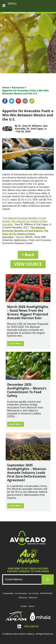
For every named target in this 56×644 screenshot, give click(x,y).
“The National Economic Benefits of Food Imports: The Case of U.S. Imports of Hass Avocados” (25, 221)
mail (25, 101)
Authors (31, 606)
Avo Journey (34, 593)
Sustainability (8, 593)
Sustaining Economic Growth (19, 12)
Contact (24, 606)
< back (28, 255)
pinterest (18, 101)
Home (6, 87)
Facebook (5, 101)
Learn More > (16, 344)
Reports (20, 237)
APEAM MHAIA (46, 593)
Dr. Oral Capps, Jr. (37, 129)
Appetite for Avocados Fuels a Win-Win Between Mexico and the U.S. (26, 92)
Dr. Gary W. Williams (30, 126)
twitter (12, 101)
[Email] (25, 579)
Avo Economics (21, 593)
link (32, 101)
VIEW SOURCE (28, 264)
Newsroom (33, 598)
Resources (18, 87)
